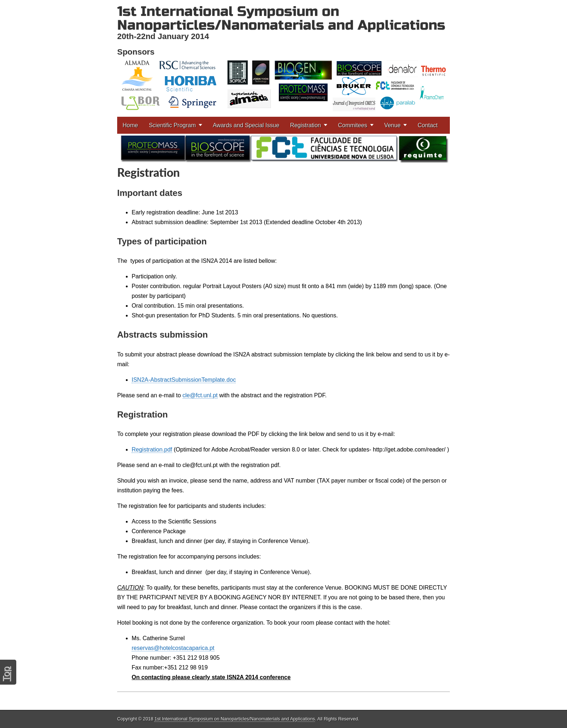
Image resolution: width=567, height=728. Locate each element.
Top (6, 674)
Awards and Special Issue (246, 125)
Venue (393, 125)
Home (130, 125)
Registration (305, 125)
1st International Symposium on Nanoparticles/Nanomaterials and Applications (281, 18)
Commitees (353, 125)
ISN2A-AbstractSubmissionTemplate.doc (184, 380)
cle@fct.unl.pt (200, 395)
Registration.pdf (152, 449)
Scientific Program (172, 125)
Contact (428, 125)
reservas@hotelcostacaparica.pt (173, 648)
